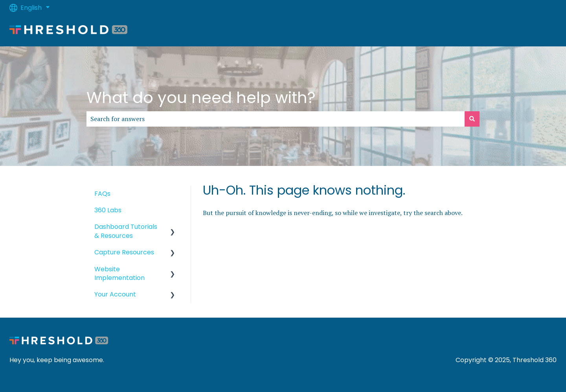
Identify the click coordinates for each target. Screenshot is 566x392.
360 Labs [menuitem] (108, 210)
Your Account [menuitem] (115, 294)
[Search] (472, 119)
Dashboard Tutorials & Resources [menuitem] (126, 231)
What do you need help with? (201, 98)
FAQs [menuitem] (102, 194)
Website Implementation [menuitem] (119, 273)
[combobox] (276, 119)
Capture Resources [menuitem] (124, 252)
